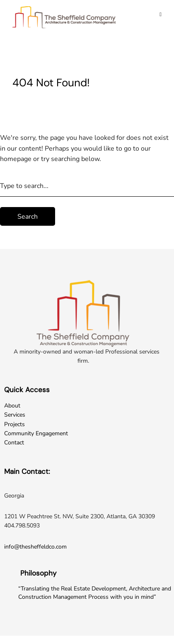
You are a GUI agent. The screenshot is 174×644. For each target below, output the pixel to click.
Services (15, 415)
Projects (15, 424)
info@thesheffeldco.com (35, 547)
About (12, 406)
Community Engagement (36, 433)
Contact (14, 443)
